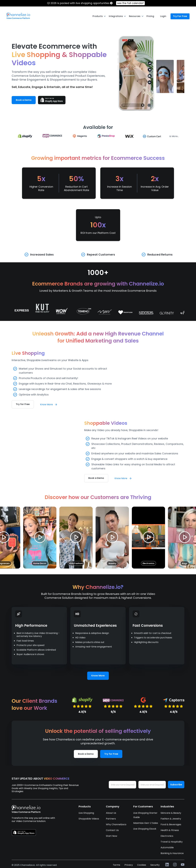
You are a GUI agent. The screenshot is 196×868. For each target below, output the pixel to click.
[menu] (98, 16)
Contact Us (112, 830)
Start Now (112, 836)
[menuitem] (18, 16)
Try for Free (23, 404)
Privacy (129, 865)
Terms (116, 865)
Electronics (167, 836)
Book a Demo (24, 100)
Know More (49, 404)
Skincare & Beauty (171, 813)
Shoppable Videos (89, 819)
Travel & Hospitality (172, 842)
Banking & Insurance (172, 853)
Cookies (142, 865)
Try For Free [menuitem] (180, 16)
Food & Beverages (171, 824)
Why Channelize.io (116, 824)
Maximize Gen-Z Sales (146, 823)
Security (155, 865)
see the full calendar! (130, 3)
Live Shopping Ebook (145, 829)
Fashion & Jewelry (171, 819)
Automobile (167, 847)
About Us (111, 813)
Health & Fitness (170, 830)
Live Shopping (86, 813)
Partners (111, 819)
